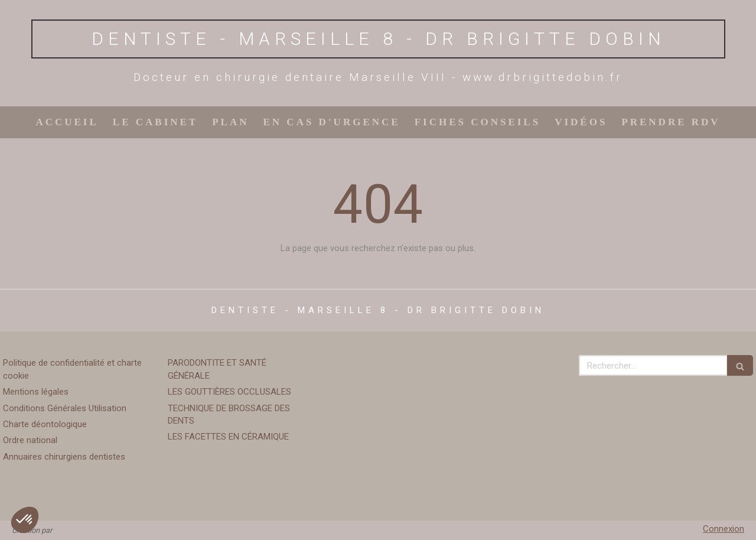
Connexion (724, 529)
